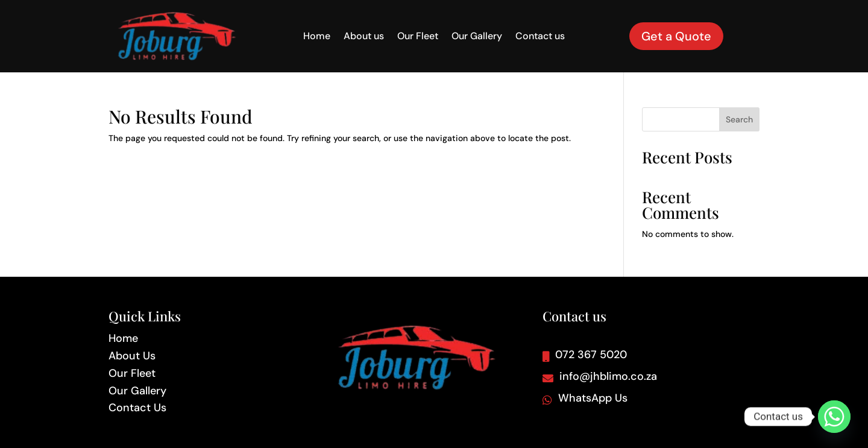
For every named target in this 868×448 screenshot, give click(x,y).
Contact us (540, 37)
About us (364, 37)
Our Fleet (418, 37)
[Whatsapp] (834, 417)
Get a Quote (676, 36)
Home (317, 37)
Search (739, 119)
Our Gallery (477, 37)
